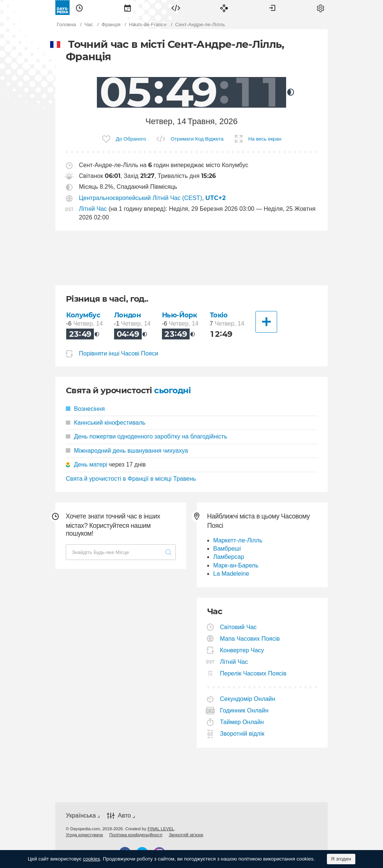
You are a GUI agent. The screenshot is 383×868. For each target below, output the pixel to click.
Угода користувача (84, 835)
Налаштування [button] (321, 7)
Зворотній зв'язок (186, 835)
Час (79, 7)
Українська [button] (81, 815)
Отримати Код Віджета (197, 139)
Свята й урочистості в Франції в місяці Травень (131, 479)
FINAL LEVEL (161, 829)
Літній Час (93, 209)
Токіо (219, 315)
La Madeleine (231, 574)
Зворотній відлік (242, 734)
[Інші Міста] (266, 322)
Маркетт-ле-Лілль (238, 540)
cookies (92, 859)
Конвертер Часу (242, 650)
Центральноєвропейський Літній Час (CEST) (140, 198)
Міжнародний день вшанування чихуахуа (127, 451)
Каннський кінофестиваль (106, 423)
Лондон (127, 315)
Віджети (176, 7)
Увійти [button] (272, 7)
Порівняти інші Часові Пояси (119, 353)
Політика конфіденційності (136, 835)
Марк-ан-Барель (236, 565)
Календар (128, 7)
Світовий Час (238, 627)
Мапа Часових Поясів (250, 639)
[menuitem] (79, 7)
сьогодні (172, 390)
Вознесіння (85, 409)
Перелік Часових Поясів (253, 673)
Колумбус (83, 315)
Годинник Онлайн (244, 710)
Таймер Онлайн (242, 722)
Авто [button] (124, 815)
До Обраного (131, 139)
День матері (90, 464)
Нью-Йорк (180, 315)
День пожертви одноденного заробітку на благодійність (146, 436)
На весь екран (265, 139)
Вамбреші (227, 549)
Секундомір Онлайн (248, 699)
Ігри (224, 7)
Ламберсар (229, 557)
